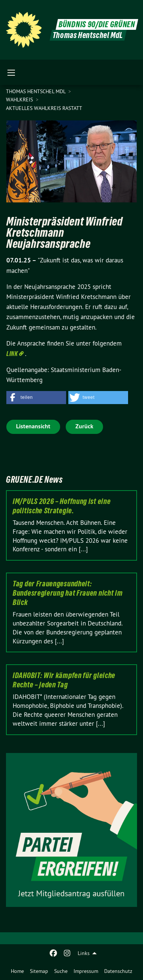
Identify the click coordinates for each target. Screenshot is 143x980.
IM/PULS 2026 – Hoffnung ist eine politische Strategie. (62, 506)
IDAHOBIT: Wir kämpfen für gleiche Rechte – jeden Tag (64, 680)
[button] (36, 398)
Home (17, 971)
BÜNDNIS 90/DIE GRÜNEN (97, 24)
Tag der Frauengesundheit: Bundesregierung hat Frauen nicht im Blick (68, 593)
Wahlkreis (20, 100)
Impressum (86, 971)
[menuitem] (17, 971)
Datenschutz (118, 971)
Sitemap (39, 971)
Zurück (84, 426)
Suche (61, 971)
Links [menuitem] (84, 953)
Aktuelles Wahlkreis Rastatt (44, 108)
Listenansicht (33, 426)
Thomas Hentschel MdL (36, 91)
